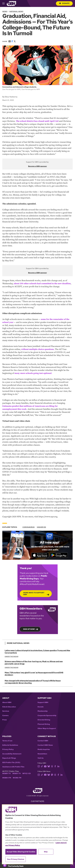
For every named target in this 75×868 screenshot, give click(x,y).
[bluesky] (49, 766)
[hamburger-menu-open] (5, 3)
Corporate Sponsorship (47, 716)
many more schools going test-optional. (33, 373)
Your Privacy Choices (16, 859)
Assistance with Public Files (13, 767)
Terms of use (7, 741)
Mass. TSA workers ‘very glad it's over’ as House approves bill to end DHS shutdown (34, 674)
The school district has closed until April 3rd (37, 121)
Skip (46, 852)
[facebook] (55, 766)
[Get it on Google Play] (59, 555)
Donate (64, 3)
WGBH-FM (7, 778)
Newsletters (42, 754)
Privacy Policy (8, 749)
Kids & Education (9, 707)
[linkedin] (58, 766)
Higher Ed (41, 527)
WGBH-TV (7, 773)
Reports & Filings (9, 758)
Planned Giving (44, 724)
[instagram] (39, 766)
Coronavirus (28, 527)
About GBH (7, 702)
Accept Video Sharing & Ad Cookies (21, 852)
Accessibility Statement (12, 754)
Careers (5, 716)
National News (16, 11)
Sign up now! (29, 629)
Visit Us (41, 758)
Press (5, 720)
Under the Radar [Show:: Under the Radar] (11, 657)
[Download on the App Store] (40, 555)
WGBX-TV (17, 773)
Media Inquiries (44, 749)
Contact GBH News (45, 745)
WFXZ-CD (27, 773)
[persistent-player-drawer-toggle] (73, 865)
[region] (37, 834)
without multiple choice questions (37, 349)
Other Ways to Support (47, 728)
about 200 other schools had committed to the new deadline (42, 284)
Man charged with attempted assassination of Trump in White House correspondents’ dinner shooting (33, 682)
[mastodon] (52, 775)
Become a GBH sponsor (37, 166)
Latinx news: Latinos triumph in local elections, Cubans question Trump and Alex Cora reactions (37, 652)
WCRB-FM (17, 778)
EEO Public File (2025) (11, 762)
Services (6, 711)
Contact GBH (43, 741)
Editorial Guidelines (10, 745)
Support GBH (43, 702)
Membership (43, 711)
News (5, 11)
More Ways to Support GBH (34, 594)
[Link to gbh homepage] (11, 3)
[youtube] (45, 766)
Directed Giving (44, 720)
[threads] (52, 766)
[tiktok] (42, 766)
